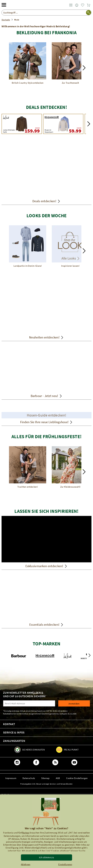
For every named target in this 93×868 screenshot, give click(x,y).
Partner (26, 833)
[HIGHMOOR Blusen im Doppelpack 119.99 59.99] (63, 124)
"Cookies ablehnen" (60, 851)
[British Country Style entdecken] (28, 63)
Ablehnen (26, 864)
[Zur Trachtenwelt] (70, 63)
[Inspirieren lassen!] (70, 246)
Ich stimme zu (46, 857)
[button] (84, 68)
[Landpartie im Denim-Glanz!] (28, 246)
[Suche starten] (89, 13)
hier (19, 851)
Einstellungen (65, 864)
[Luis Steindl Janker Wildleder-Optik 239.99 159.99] (22, 124)
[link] (71, 5)
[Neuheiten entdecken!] (46, 314)
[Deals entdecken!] (46, 173)
